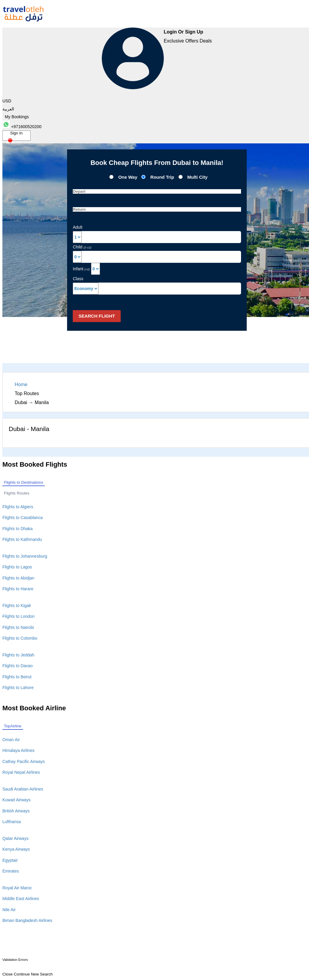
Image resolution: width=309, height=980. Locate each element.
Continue (22, 974)
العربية (8, 109)
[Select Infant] (96, 269)
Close (7, 974)
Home (21, 384)
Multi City (198, 177)
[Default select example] (86, 289)
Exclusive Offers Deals (188, 41)
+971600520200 (22, 127)
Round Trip (163, 177)
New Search (42, 974)
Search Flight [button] (97, 316)
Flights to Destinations (24, 482)
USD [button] (7, 101)
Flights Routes (17, 493)
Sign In (15, 136)
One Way (128, 177)
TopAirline (13, 726)
